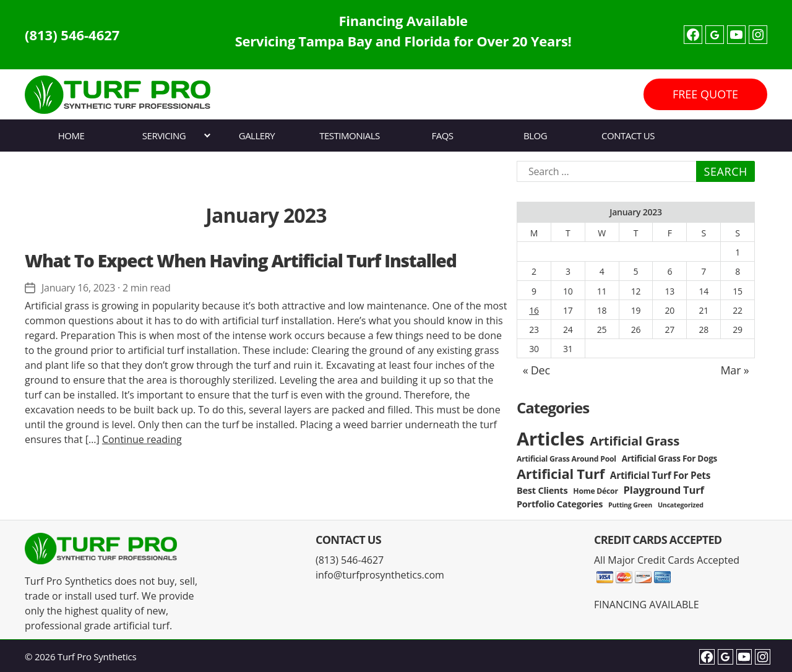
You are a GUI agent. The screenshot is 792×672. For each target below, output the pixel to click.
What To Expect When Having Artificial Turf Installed (241, 261)
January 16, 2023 (78, 288)
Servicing (164, 136)
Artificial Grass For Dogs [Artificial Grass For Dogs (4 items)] (669, 459)
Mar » (734, 370)
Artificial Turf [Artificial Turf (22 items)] (561, 474)
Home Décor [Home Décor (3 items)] (595, 491)
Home (71, 136)
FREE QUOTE (705, 94)
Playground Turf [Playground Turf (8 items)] (664, 490)
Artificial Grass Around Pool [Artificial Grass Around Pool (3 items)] (566, 459)
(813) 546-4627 (72, 35)
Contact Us (628, 136)
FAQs (442, 136)
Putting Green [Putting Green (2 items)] (630, 505)
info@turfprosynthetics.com (380, 575)
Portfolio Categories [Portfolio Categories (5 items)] (560, 504)
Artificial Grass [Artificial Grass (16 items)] (635, 441)
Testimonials (349, 136)
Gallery (257, 136)
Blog (535, 136)
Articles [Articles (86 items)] (550, 439)
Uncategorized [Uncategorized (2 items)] (681, 505)
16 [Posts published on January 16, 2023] (534, 310)
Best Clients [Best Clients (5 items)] (542, 490)
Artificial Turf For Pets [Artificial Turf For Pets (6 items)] (660, 476)
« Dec (536, 370)
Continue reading (142, 439)
